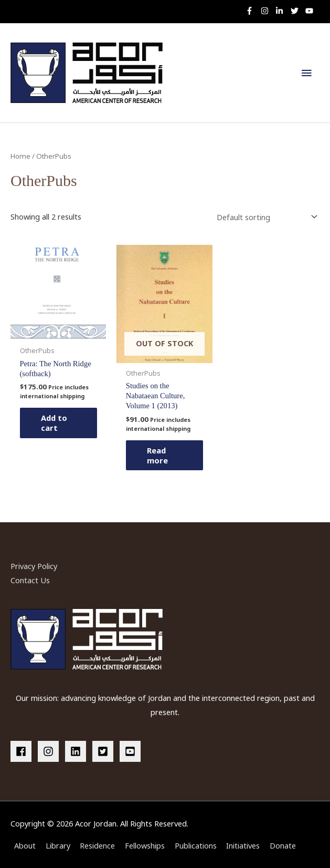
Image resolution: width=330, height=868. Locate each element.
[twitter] (297, 11)
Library (58, 845)
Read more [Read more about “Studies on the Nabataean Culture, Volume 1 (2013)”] (157, 455)
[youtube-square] (132, 751)
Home (20, 156)
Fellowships (145, 845)
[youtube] (311, 11)
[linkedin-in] (282, 11)
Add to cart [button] (54, 423)
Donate (283, 845)
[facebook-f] (252, 11)
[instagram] (267, 11)
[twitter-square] (105, 751)
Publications (196, 845)
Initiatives (243, 845)
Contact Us (30, 580)
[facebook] (23, 751)
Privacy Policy (34, 566)
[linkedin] (78, 751)
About (25, 845)
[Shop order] (265, 217)
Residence (97, 845)
